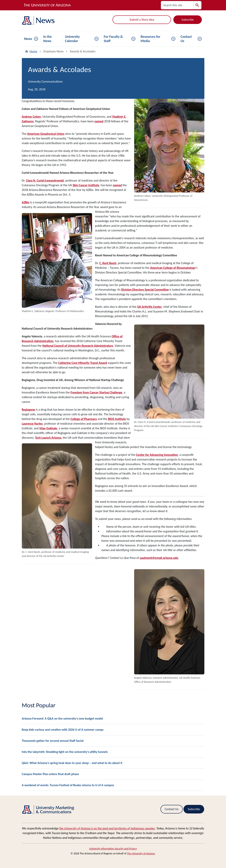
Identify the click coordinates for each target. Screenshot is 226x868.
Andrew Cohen (31, 117)
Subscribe (188, 20)
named (99, 121)
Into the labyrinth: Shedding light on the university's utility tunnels (65, 752)
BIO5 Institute (117, 419)
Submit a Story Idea (142, 20)
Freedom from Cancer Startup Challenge (96, 392)
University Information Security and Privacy (113, 849)
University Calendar (72, 39)
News (28, 39)
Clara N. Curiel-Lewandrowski (45, 180)
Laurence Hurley (32, 424)
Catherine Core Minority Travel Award (83, 363)
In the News (48, 39)
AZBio (26, 202)
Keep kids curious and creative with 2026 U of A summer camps (63, 730)
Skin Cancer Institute (86, 185)
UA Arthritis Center (149, 307)
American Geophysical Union (46, 134)
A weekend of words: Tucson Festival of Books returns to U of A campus (68, 785)
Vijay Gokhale (48, 428)
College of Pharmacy (84, 419)
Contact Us (186, 39)
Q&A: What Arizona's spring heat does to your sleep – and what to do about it (72, 763)
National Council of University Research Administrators (78, 346)
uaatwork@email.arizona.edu (159, 558)
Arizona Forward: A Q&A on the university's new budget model (62, 718)
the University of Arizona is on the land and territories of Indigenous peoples (107, 828)
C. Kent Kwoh (108, 263)
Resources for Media (150, 39)
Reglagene (28, 410)
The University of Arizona (141, 853)
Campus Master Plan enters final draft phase (50, 774)
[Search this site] (177, 5)
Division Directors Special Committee (145, 290)
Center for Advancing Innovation (157, 455)
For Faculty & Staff (113, 39)
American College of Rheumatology (173, 268)
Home (33, 51)
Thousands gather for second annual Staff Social (53, 741)
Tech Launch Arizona (48, 438)
